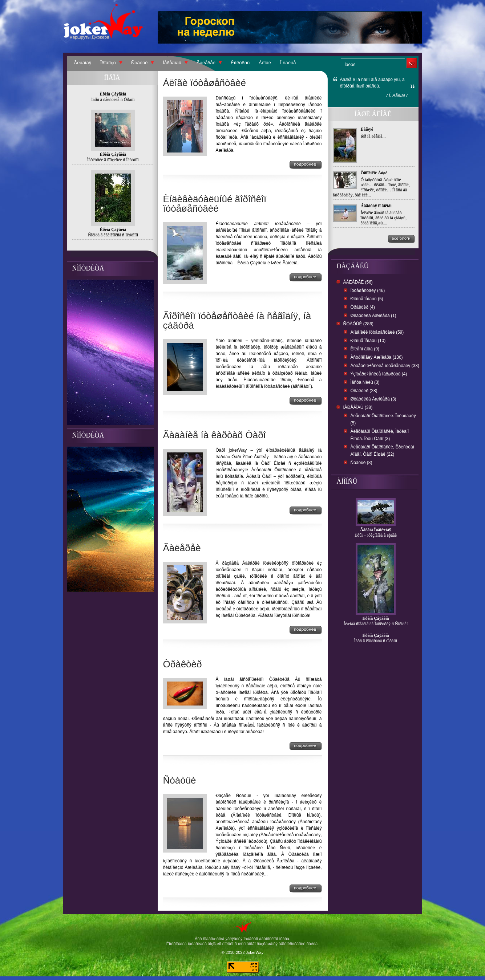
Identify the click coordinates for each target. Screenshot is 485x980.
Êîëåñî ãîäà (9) (365, 349)
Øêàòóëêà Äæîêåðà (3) (373, 399)
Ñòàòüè (140, 63)
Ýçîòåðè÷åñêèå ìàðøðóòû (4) (379, 374)
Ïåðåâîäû (172, 63)
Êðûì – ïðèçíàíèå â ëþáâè (376, 535)
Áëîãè (265, 63)
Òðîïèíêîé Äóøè (374, 173)
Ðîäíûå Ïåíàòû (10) (368, 341)
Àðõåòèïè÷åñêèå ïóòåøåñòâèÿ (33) (385, 366)
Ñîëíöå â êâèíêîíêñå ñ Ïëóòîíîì (113, 235)
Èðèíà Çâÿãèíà (376, 618)
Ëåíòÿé (367, 129)
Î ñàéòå (288, 63)
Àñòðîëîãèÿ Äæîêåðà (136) (377, 357)
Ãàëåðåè (206, 63)
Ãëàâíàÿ (83, 63)
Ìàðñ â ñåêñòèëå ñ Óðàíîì (113, 99)
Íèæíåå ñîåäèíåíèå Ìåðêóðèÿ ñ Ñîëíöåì (376, 624)
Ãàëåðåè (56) (358, 282)
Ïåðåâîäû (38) (358, 407)
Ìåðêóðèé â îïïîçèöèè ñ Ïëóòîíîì (113, 160)
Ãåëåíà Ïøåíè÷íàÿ (376, 530)
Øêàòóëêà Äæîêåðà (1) (373, 316)
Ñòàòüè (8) (361, 463)
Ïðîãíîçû (108, 63)
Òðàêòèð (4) (363, 307)
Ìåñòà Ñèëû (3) (365, 382)
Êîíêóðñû (240, 63)
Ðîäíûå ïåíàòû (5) (367, 299)
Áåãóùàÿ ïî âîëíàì (376, 206)
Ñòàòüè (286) (358, 324)
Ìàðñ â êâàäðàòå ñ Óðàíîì (376, 641)
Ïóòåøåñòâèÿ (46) (368, 290)
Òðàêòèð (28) (364, 391)
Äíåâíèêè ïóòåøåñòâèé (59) (377, 332)
